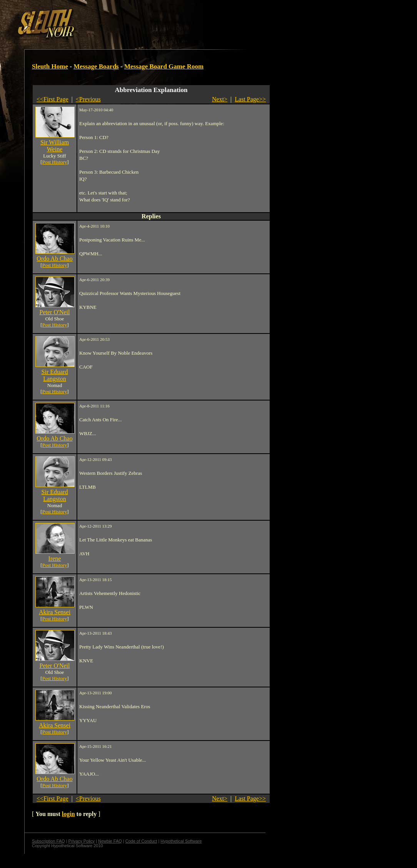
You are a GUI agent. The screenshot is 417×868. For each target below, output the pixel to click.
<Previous (88, 99)
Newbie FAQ (110, 841)
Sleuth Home (50, 66)
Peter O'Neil (55, 312)
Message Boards (96, 66)
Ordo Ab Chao (54, 259)
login (68, 814)
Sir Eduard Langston (55, 375)
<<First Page (53, 99)
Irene (55, 559)
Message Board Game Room (164, 66)
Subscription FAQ (48, 841)
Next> (220, 99)
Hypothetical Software (181, 841)
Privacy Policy (82, 841)
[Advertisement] (133, 20)
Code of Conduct (141, 841)
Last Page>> (250, 99)
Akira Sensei (55, 612)
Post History (55, 162)
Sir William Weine (55, 146)
